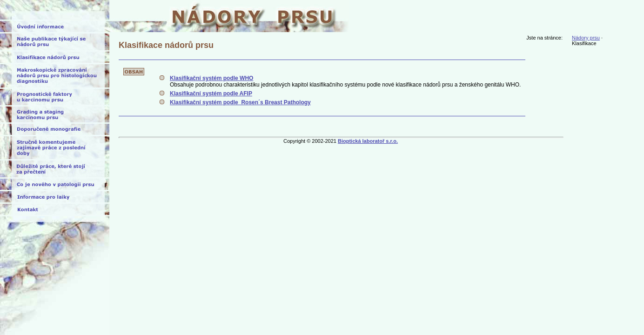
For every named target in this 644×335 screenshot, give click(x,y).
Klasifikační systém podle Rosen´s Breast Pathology (240, 102)
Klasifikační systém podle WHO (211, 78)
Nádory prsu (586, 38)
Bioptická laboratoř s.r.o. (368, 141)
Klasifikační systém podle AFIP (211, 94)
